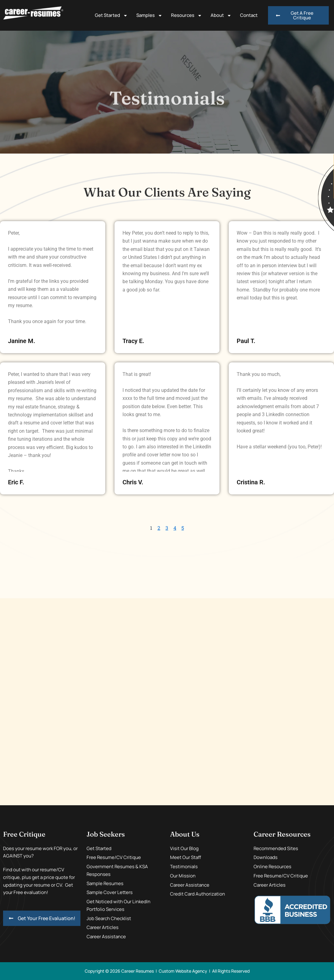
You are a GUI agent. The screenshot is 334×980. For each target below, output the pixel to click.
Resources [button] (186, 16)
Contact (249, 15)
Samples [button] (149, 16)
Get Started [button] (111, 16)
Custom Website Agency (183, 971)
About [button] (221, 16)
